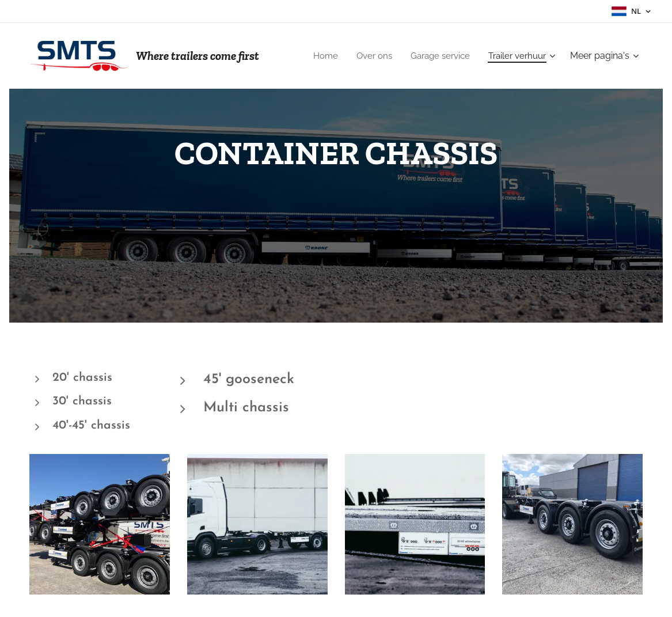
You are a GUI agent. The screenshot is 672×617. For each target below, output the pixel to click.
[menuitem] (315, 56)
